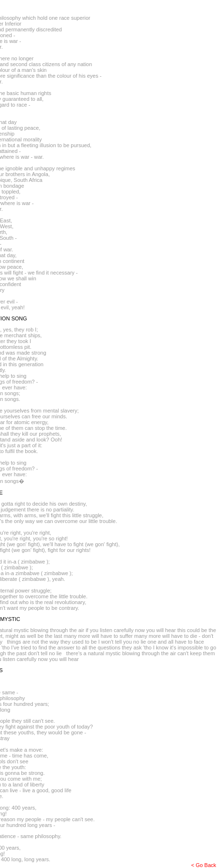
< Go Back (204, 865)
